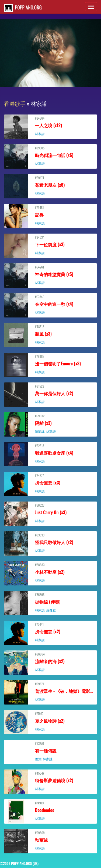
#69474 (50, 185)
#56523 (50, 513)
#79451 (50, 215)
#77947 (50, 721)
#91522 (50, 394)
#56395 (50, 602)
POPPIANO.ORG (23, 8)
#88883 (50, 572)
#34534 (50, 245)
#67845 (50, 304)
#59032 (50, 424)
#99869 (50, 840)
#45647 (50, 781)
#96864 (50, 662)
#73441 (50, 632)
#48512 (50, 334)
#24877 (50, 483)
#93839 (50, 543)
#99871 (51, 692)
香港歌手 (15, 103)
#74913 (50, 811)
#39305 (50, 156)
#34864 (50, 126)
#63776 (50, 751)
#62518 (50, 453)
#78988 (50, 364)
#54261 (50, 275)
